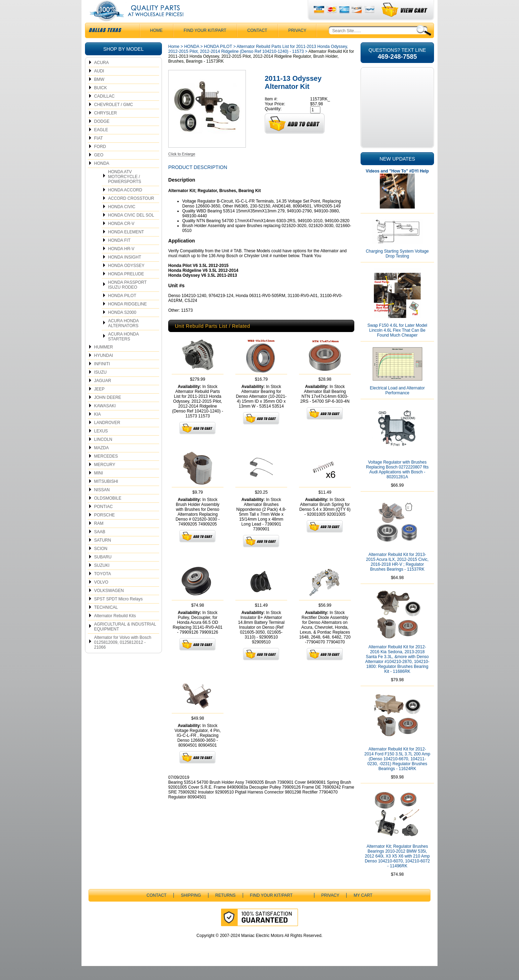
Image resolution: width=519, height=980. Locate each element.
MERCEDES (106, 470)
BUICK (101, 102)
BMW (99, 93)
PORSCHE (104, 529)
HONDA (102, 177)
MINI (98, 487)
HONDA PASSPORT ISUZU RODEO (127, 299)
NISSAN (102, 504)
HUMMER (104, 361)
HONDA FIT (119, 254)
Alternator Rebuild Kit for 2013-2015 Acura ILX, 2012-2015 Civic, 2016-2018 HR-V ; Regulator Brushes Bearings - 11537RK (397, 576)
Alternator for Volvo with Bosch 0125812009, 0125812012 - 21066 (123, 656)
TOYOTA (102, 588)
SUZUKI (102, 579)
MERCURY (105, 479)
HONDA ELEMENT (126, 246)
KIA (97, 428)
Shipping (191, 909)
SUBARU (103, 571)
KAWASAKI (105, 420)
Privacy (297, 44)
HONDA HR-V (121, 263)
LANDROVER (107, 437)
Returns (226, 909)
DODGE (102, 135)
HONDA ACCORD (125, 204)
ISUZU (100, 386)
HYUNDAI (104, 369)
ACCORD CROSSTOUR (131, 212)
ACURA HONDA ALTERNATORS (123, 337)
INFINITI (102, 378)
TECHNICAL (106, 621)
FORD (100, 161)
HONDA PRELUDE (126, 288)
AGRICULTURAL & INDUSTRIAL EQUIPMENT (125, 641)
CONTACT (257, 44)
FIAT (98, 152)
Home (174, 61)
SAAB (100, 546)
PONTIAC (103, 521)
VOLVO (101, 596)
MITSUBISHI (106, 495)
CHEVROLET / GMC (113, 119)
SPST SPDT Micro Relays (118, 613)
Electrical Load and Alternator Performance (397, 404)
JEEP (99, 403)
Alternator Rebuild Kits (115, 630)
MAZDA (101, 462)
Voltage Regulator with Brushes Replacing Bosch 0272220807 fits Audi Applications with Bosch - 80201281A (397, 484)
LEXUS (101, 445)
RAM (99, 537)
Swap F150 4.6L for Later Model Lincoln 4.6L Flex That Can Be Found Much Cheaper (397, 344)
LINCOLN (103, 453)
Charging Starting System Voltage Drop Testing (397, 268)
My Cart (363, 909)
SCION (101, 563)
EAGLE (101, 144)
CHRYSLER (105, 127)
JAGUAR (103, 395)
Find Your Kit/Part (205, 44)
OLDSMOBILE (108, 512)
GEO (99, 169)
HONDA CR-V (121, 238)
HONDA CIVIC (122, 221)
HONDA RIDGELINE (127, 318)
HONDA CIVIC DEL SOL (131, 229)
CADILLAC (104, 110)
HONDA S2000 (122, 326)
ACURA (101, 77)
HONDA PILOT (122, 310)
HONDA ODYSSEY (126, 280)
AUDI (99, 85)
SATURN (102, 554)
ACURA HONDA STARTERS (123, 351)
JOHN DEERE (108, 411)
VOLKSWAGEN (109, 605)
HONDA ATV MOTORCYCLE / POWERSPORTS (125, 191)
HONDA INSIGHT (125, 271)
